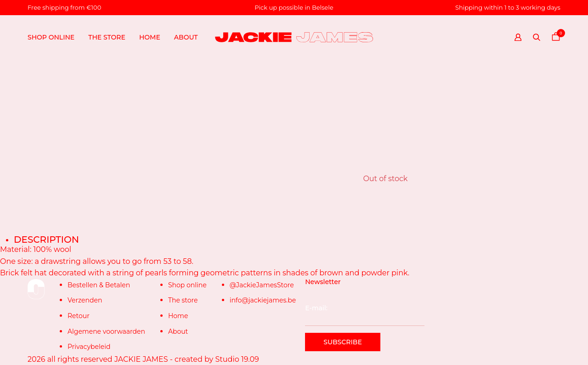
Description (46, 240)
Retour (79, 316)
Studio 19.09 (237, 359)
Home (150, 37)
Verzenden (85, 300)
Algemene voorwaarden (106, 331)
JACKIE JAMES (141, 359)
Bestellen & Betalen (99, 285)
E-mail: (365, 315)
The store (107, 37)
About (186, 37)
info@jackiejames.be (263, 300)
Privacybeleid (89, 347)
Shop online (51, 37)
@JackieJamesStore (262, 285)
